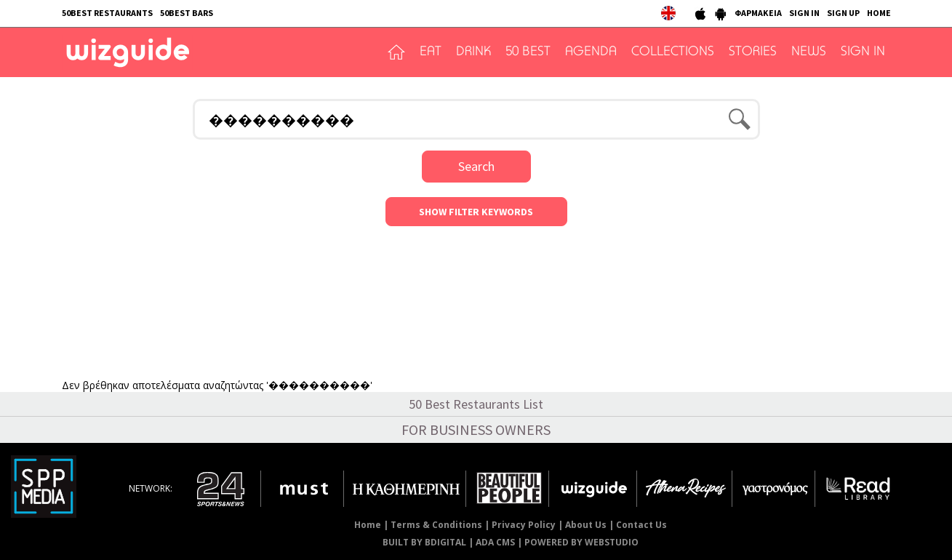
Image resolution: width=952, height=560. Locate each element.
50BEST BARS (187, 13)
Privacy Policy (524, 525)
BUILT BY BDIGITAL (424, 542)
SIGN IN (804, 13)
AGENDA (591, 52)
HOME (879, 13)
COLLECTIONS (673, 52)
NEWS (809, 52)
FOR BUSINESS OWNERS (476, 429)
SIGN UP (843, 13)
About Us (586, 525)
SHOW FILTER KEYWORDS (476, 212)
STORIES (753, 52)
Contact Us (641, 525)
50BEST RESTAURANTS (107, 13)
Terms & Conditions (436, 525)
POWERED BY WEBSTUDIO (581, 542)
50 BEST (528, 52)
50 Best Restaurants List (476, 404)
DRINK (473, 52)
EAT (431, 52)
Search (476, 166)
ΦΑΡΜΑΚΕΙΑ (758, 13)
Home (368, 525)
